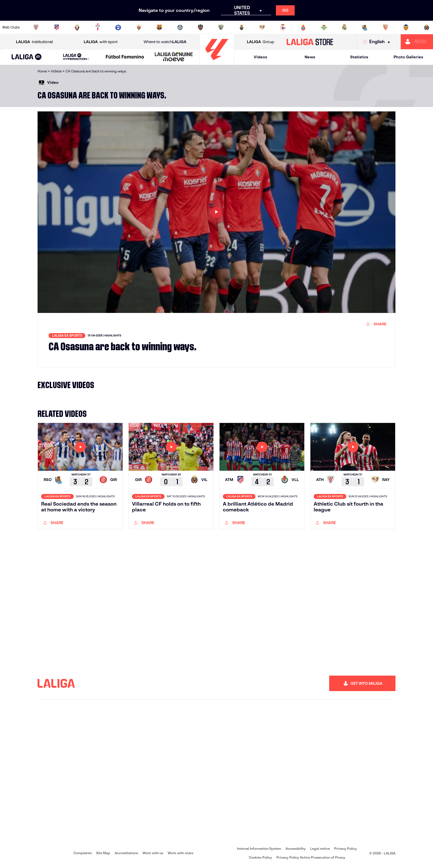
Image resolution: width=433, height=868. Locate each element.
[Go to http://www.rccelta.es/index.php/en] (98, 27)
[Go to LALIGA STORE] (310, 42)
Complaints (83, 853)
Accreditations (126, 853)
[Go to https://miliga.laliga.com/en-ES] (417, 42)
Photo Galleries (408, 57)
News (310, 57)
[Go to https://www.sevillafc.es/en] (386, 27)
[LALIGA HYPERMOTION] (76, 57)
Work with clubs (180, 853)
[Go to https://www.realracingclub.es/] (242, 27)
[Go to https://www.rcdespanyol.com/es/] (303, 27)
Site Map (103, 853)
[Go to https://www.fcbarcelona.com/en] (159, 27)
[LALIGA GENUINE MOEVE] (174, 57)
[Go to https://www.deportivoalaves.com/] (118, 27)
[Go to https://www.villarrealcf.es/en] (427, 27)
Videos (260, 57)
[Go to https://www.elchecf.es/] (139, 27)
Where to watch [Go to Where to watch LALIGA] (165, 42)
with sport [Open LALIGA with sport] (101, 42)
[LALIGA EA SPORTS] (27, 57)
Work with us (153, 853)
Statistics (359, 57)
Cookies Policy (260, 857)
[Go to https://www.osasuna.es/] (77, 27)
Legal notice (320, 849)
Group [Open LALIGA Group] (261, 42)
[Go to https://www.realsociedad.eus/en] (365, 27)
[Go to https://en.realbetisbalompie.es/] (324, 27)
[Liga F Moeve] (125, 57)
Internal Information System (259, 849)
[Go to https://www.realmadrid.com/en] (344, 27)
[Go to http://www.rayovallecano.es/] (262, 27)
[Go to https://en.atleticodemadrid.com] (57, 27)
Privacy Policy (345, 849)
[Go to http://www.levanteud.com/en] (200, 27)
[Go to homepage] (217, 62)
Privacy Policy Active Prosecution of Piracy (311, 857)
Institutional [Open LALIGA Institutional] (34, 42)
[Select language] (378, 42)
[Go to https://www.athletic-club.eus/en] (36, 27)
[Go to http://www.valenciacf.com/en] (406, 27)
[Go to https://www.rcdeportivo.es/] (283, 27)
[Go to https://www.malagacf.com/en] (221, 27)
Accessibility (296, 849)
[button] (27, 57)
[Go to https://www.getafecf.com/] (180, 27)
